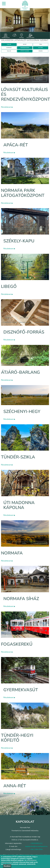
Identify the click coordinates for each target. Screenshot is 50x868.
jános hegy (39, 358)
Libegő (9, 286)
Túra (9, 131)
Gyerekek (9, 174)
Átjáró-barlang (20, 372)
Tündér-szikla (18, 457)
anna (24, 776)
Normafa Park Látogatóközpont (23, 193)
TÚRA (41, 44)
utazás (39, 676)
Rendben (7, 866)
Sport (24, 170)
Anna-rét (15, 786)
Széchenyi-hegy (22, 412)
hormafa (9, 772)
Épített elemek (9, 180)
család (39, 397)
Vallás (39, 487)
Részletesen (7, 107)
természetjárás (10, 322)
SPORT (25, 44)
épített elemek (39, 79)
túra (39, 318)
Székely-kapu (19, 241)
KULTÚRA (41, 48)
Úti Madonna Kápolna (19, 505)
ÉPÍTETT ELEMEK (25, 51)
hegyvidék (24, 78)
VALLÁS (9, 51)
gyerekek (24, 630)
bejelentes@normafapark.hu (36, 846)
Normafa (12, 553)
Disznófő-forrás (24, 332)
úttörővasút (24, 671)
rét (39, 776)
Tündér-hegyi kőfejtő (17, 738)
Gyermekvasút (21, 690)
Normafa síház (21, 599)
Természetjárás (25, 131)
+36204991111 (36, 843)
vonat (24, 676)
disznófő (24, 318)
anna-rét (9, 776)
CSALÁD (9, 44)
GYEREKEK (9, 48)
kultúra (9, 78)
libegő (24, 277)
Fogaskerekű (17, 644)
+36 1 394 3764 (36, 849)
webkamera (6, 36)
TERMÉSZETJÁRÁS (25, 48)
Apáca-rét (16, 145)
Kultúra (39, 174)
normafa (9, 135)
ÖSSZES (41, 51)
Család (9, 170)
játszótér (39, 772)
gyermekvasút (9, 676)
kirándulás (24, 322)
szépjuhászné (9, 363)
